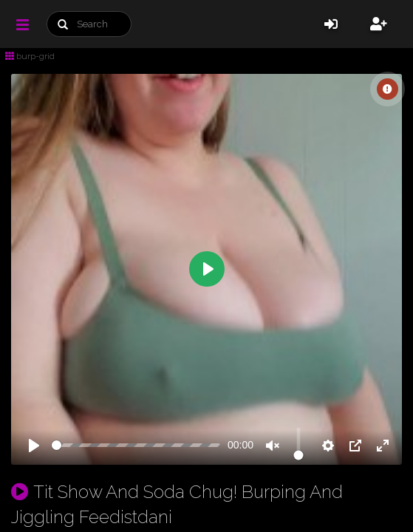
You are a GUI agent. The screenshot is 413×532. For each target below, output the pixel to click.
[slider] (136, 445)
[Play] (34, 446)
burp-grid (30, 56)
